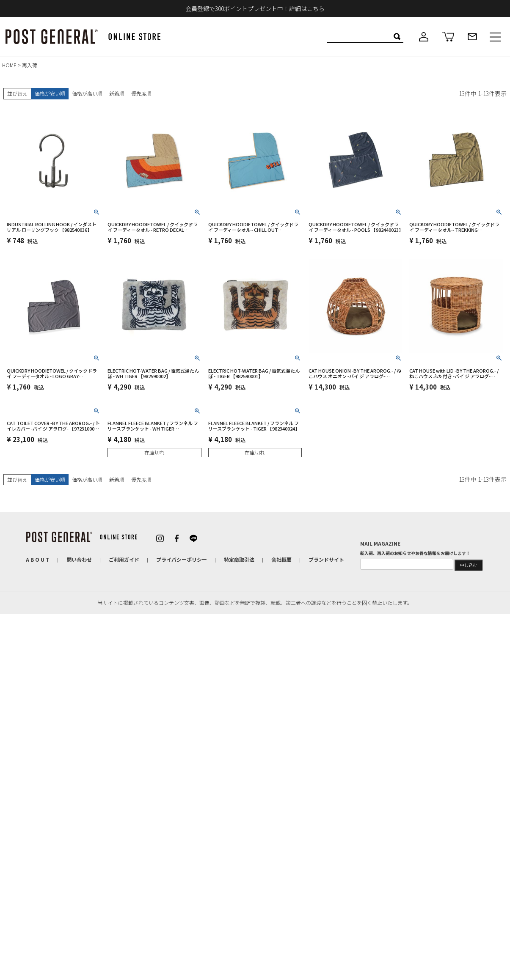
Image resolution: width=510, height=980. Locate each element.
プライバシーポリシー (182, 559)
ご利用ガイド (124, 559)
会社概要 (281, 559)
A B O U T (38, 559)
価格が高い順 (87, 93)
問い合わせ (79, 559)
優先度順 (141, 93)
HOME (9, 65)
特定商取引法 (239, 559)
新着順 (117, 93)
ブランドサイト (326, 559)
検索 (397, 36)
